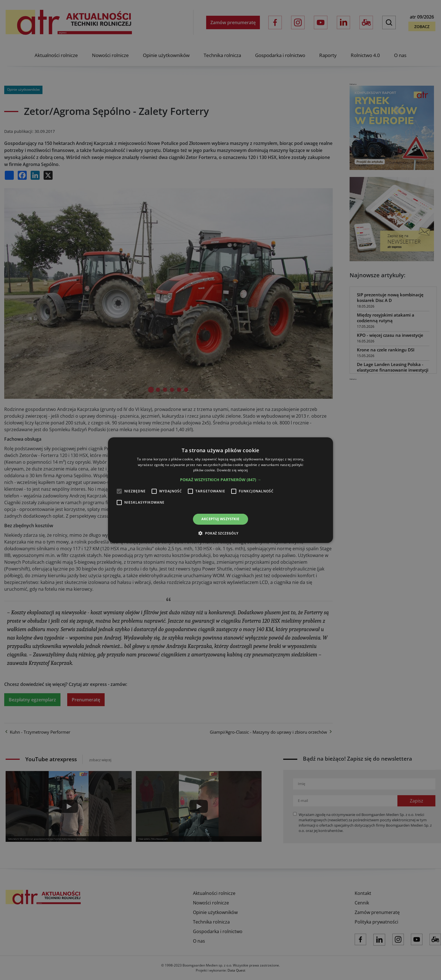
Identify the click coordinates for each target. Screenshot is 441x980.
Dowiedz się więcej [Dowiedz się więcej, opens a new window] (232, 470)
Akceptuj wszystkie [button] (220, 519)
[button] (221, 480)
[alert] (220, 490)
